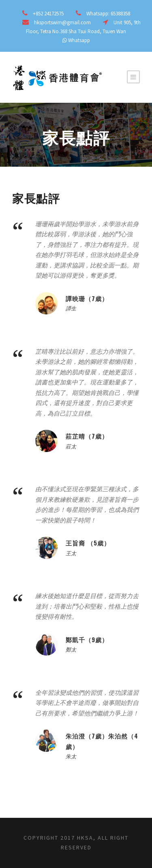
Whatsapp (79, 40)
